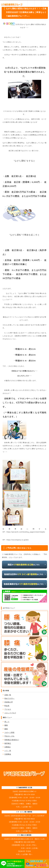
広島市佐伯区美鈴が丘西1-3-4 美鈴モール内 (27, 839)
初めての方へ (9, 698)
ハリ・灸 (8, 751)
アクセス (8, 709)
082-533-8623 (29, 819)
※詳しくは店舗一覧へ (24, 807)
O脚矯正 (8, 747)
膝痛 (6, 729)
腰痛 (6, 725)
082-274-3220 (29, 794)
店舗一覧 (8, 695)
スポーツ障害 (9, 732)
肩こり (7, 722)
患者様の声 (9, 702)
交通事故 (8, 754)
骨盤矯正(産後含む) (12, 740)
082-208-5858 (29, 842)
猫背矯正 (8, 743)
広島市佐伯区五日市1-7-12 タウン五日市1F (28, 816)
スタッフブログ (10, 713)
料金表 (7, 706)
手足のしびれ (9, 736)
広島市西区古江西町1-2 (27, 791)
